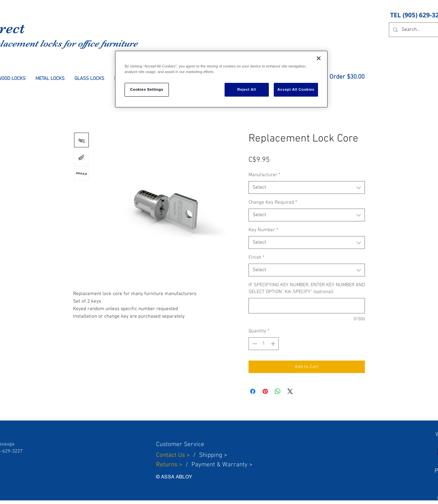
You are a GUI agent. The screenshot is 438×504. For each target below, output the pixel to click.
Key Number (263, 230)
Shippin (209, 455)
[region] (221, 79)
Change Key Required (273, 202)
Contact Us (171, 455)
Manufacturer (264, 175)
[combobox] (307, 187)
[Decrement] (254, 344)
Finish (256, 257)
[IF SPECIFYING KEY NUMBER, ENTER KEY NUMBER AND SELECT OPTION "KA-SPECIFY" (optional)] (307, 306)
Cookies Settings (147, 89)
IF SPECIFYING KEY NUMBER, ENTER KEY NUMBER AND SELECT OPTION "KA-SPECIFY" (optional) (307, 288)
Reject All (247, 89)
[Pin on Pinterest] (265, 391)
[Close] (319, 58)
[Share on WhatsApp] (278, 391)
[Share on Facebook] (253, 391)
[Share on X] (290, 391)
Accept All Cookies (296, 89)
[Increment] (274, 344)
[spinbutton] (264, 344)
